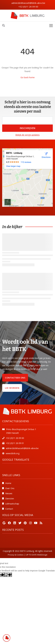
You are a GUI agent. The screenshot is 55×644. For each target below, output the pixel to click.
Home (8, 483)
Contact (9, 509)
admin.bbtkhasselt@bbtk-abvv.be (28, 3)
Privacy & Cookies (16, 555)
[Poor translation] (8, 575)
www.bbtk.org (13, 453)
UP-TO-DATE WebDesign (37, 555)
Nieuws (9, 493)
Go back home (28, 77)
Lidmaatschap (12, 504)
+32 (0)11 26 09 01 (15, 443)
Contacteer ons (15, 378)
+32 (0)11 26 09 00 (28, 7)
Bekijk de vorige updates (27, 135)
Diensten (10, 498)
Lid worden (12, 388)
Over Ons (10, 488)
